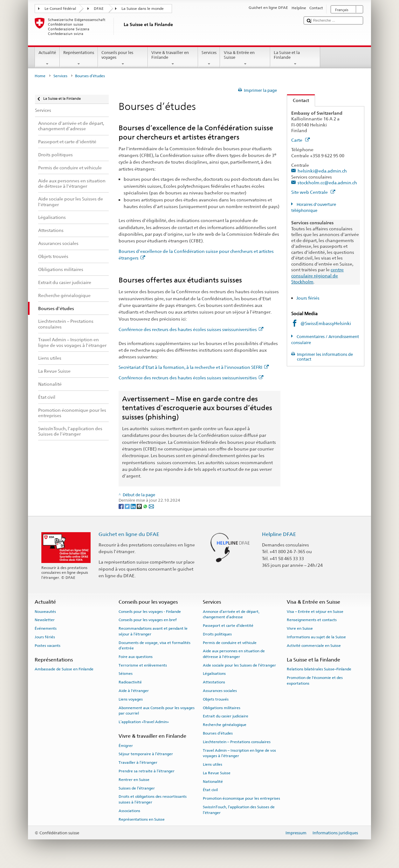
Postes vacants (48, 646)
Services (209, 58)
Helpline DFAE (279, 534)
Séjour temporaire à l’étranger (146, 754)
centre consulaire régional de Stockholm (317, 275)
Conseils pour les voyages (123, 58)
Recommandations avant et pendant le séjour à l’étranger (153, 631)
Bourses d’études (218, 733)
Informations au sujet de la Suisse (316, 637)
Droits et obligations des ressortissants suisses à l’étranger (153, 799)
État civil (210, 790)
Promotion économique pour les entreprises (241, 798)
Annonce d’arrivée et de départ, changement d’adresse (231, 614)
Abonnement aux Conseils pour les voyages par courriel (157, 711)
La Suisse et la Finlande (295, 58)
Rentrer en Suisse (134, 780)
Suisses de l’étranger (137, 788)
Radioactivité (130, 682)
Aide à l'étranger (134, 691)
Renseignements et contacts (312, 620)
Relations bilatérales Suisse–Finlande (319, 669)
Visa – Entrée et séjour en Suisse (315, 611)
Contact (298, 100)
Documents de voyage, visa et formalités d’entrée (155, 645)
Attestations (214, 682)
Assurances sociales (220, 691)
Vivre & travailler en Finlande (173, 58)
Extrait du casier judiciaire (226, 716)
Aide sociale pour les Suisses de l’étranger (239, 665)
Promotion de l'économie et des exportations (315, 680)
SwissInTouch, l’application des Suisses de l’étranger (239, 810)
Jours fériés (308, 298)
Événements (46, 628)
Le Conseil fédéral (60, 9)
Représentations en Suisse (142, 819)
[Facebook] (122, 506)
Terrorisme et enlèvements (143, 665)
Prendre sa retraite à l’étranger (147, 771)
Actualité (47, 58)
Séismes (126, 674)
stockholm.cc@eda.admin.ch (327, 183)
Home (40, 76)
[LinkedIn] (134, 506)
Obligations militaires (222, 708)
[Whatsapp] (146, 506)
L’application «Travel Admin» (144, 722)
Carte (300, 140)
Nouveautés (45, 611)
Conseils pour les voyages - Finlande (150, 611)
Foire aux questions (136, 657)
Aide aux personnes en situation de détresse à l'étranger (234, 654)
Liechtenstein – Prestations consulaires (237, 742)
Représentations (79, 58)
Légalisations (214, 674)
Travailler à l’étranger (138, 763)
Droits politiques (217, 634)
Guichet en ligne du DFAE (129, 534)
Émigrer (126, 745)
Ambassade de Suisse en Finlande (64, 669)
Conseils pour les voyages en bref (148, 620)
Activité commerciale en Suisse (314, 646)
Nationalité (213, 781)
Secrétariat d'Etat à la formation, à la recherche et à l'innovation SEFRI (194, 367)
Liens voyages (131, 699)
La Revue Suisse (217, 773)
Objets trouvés (216, 699)
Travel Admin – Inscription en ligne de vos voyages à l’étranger (239, 753)
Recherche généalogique (225, 725)
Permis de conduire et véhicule (230, 642)
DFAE (99, 9)
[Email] (151, 506)
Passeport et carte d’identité (228, 626)
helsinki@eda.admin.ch (322, 171)
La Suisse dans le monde (143, 9)
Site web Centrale (313, 192)
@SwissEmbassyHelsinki (326, 323)
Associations (129, 811)
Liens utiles (213, 764)
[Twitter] (128, 506)
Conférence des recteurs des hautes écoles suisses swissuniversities (191, 329)
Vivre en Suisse (300, 628)
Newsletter (45, 620)
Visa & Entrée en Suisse (245, 58)
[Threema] (140, 506)
